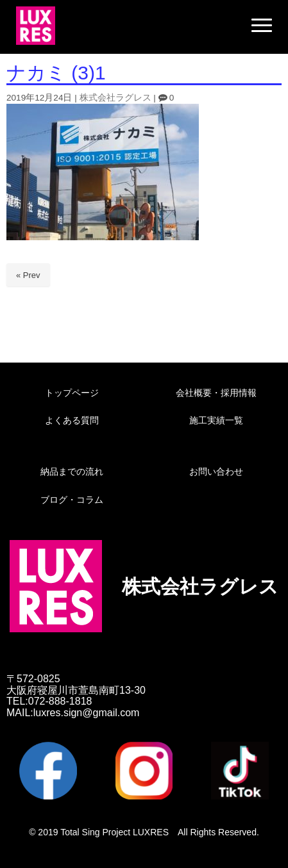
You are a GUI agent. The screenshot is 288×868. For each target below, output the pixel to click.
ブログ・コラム (72, 500)
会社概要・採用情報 (216, 393)
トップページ (72, 393)
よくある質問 (72, 420)
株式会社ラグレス (115, 98)
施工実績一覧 (216, 420)
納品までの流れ (72, 471)
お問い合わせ (216, 471)
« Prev (28, 275)
